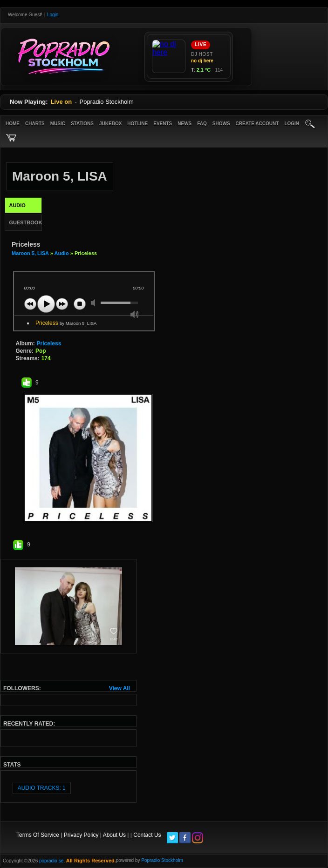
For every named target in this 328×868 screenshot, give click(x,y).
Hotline (137, 124)
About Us (114, 835)
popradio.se (51, 861)
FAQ (202, 124)
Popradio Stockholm (162, 860)
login (292, 124)
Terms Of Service (38, 835)
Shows (221, 124)
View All (120, 688)
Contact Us (147, 835)
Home (13, 124)
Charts (35, 124)
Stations (82, 124)
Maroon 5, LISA (30, 253)
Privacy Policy (81, 835)
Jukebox (110, 124)
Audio (61, 253)
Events (163, 124)
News (184, 124)
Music (58, 124)
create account (257, 124)
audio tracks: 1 (42, 788)
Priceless (66, 323)
